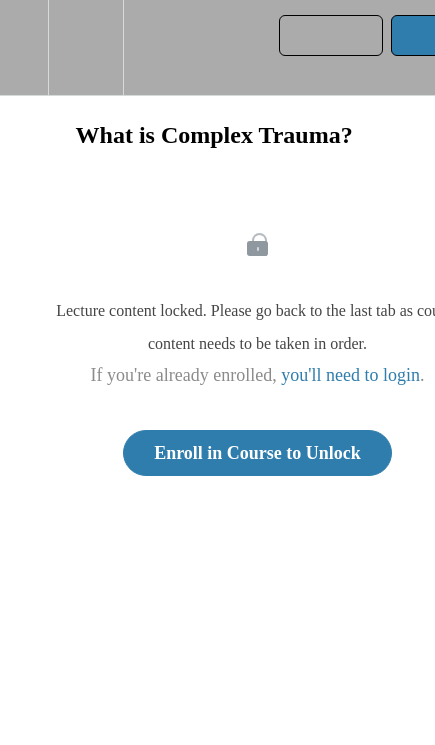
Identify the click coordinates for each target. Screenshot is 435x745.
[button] (24, 47)
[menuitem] (85, 47)
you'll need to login (350, 375)
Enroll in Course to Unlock (257, 453)
